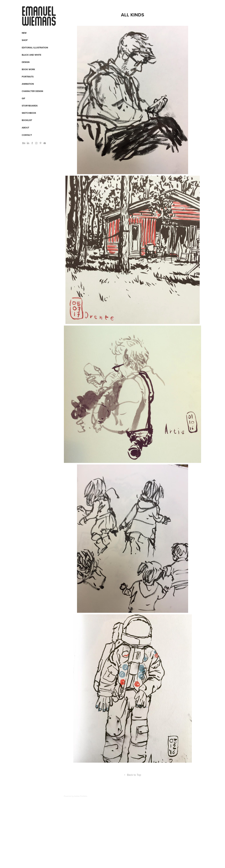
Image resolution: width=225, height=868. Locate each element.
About (25, 128)
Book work (28, 69)
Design (26, 62)
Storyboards (30, 106)
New (24, 33)
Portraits (28, 77)
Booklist (27, 120)
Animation (28, 84)
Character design (32, 91)
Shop (25, 40)
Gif (23, 98)
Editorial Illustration (35, 48)
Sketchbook (29, 113)
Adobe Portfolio (81, 796)
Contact (27, 135)
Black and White (31, 55)
